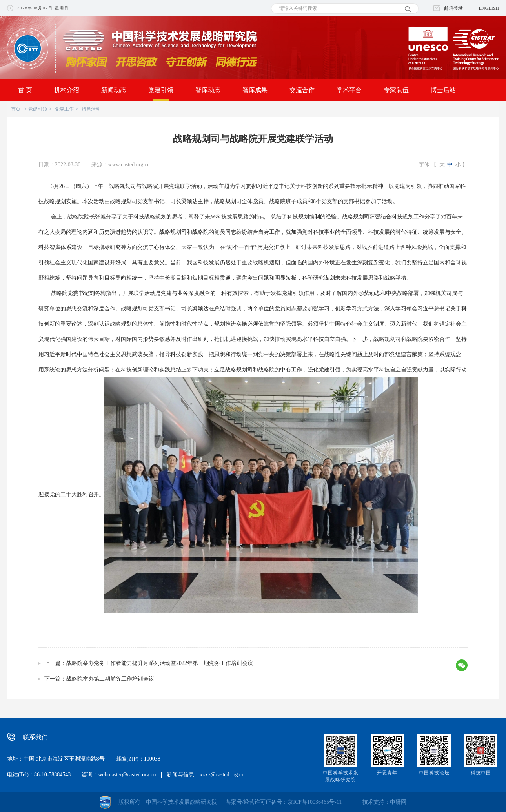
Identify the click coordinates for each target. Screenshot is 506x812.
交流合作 (302, 90)
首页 (16, 109)
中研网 (398, 802)
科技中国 (481, 773)
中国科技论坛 (434, 773)
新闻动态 (114, 90)
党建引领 (161, 90)
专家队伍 (396, 90)
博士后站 (443, 90)
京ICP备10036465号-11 (315, 802)
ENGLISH (489, 8)
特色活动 (91, 109)
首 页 (25, 90)
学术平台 (349, 90)
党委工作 (64, 109)
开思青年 (387, 773)
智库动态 (208, 90)
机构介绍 (67, 90)
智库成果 (255, 90)
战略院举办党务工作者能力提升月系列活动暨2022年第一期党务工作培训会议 (160, 663)
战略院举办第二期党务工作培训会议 (110, 679)
